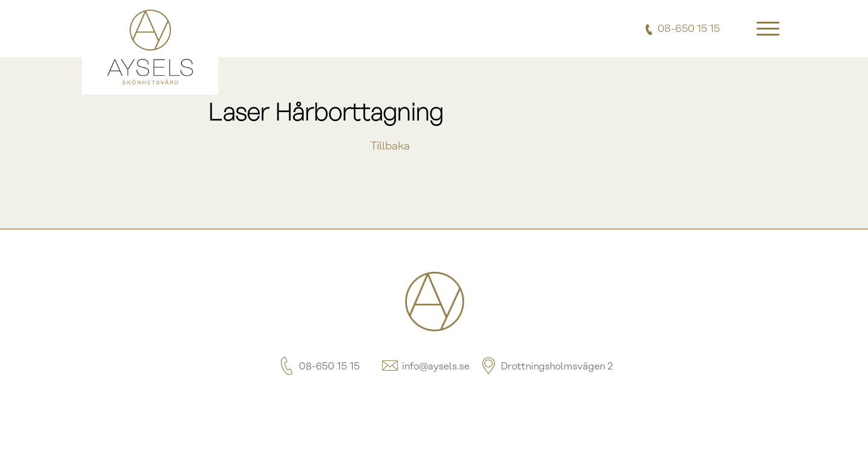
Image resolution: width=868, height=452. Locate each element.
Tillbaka (390, 147)
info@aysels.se (425, 367)
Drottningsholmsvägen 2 (546, 367)
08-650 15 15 (319, 367)
